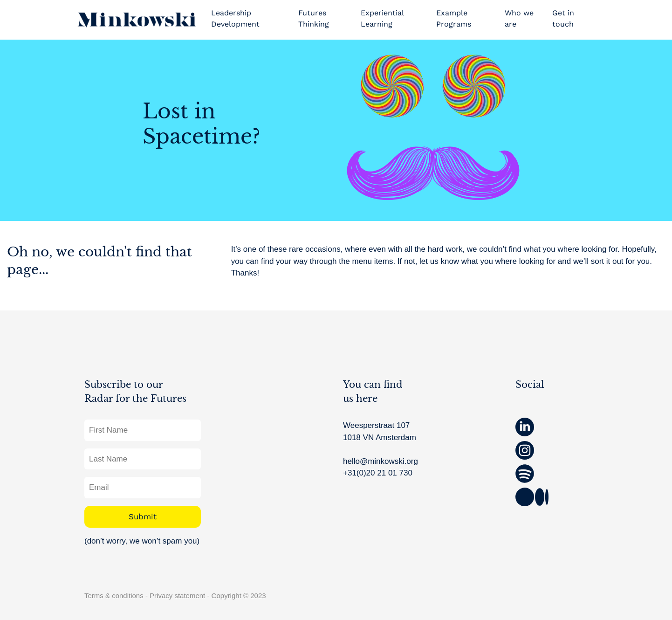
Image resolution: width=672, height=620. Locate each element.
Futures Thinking (314, 18)
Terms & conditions (114, 596)
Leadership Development (235, 18)
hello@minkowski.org (381, 461)
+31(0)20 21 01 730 (378, 473)
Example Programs (454, 18)
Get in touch (563, 18)
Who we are (519, 18)
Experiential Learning (382, 18)
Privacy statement (177, 596)
